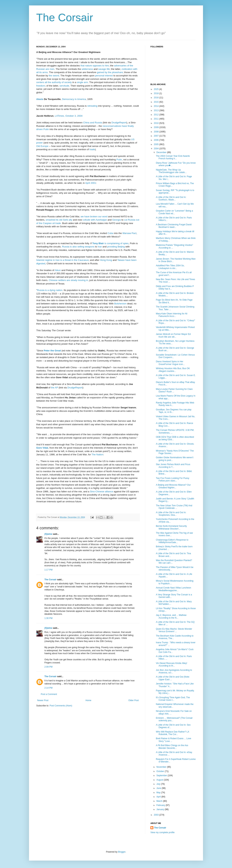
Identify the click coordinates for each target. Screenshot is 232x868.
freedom (41, 86)
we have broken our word (94, 217)
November (162, 767)
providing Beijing (116, 247)
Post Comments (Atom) (61, 706)
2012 (157, 115)
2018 (157, 93)
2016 (157, 98)
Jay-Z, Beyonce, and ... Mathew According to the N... (171, 616)
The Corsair (65, 18)
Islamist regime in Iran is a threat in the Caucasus (62, 260)
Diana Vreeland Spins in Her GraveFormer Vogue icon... (170, 363)
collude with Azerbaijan (95, 220)
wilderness (87, 69)
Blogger (122, 852)
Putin (119, 160)
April (159, 797)
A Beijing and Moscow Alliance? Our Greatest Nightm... (173, 486)
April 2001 (91, 183)
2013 (157, 110)
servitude (64, 86)
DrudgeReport (119, 123)
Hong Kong (106, 260)
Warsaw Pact (130, 233)
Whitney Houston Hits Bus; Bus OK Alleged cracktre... (173, 370)
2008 (157, 132)
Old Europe (42, 146)
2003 (157, 815)
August (160, 780)
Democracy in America (74, 99)
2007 (157, 136)
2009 (157, 127)
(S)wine (48, 534)
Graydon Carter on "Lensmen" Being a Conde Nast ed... (174, 212)
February (161, 805)
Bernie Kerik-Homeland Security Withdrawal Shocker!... (171, 527)
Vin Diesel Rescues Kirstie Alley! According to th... (172, 664)
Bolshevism (120, 304)
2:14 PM (48, 688)
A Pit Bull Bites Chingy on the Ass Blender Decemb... (172, 747)
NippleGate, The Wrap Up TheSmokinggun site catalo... (171, 171)
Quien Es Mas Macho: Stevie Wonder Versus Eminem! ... (174, 630)
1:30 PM (48, 618)
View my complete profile (162, 832)
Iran (100, 247)
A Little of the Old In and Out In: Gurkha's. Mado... (171, 198)
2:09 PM (48, 667)
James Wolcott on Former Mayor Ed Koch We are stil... (173, 335)
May (159, 793)
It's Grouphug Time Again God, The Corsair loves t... (173, 699)
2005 (157, 144)
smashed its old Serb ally (59, 220)
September (162, 775)
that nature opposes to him (95, 66)
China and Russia (93, 123)
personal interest (104, 76)
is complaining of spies (110, 243)
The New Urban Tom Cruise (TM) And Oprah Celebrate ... (174, 507)
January (161, 809)
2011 (157, 119)
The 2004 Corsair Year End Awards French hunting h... (173, 157)
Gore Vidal (42, 448)
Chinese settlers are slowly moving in (68, 280)
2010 (157, 123)
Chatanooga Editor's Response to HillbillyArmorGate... (172, 541)
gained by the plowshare (110, 72)
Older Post (133, 700)
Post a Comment (49, 694)
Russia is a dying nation (50, 290)
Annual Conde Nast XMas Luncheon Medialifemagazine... (173, 589)
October (161, 771)
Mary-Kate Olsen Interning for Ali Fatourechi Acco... (172, 315)
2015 (157, 102)
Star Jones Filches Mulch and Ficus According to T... (173, 466)
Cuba (110, 233)
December (162, 152)
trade (92, 149)
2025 (157, 89)
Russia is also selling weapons (78, 247)
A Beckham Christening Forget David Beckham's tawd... (174, 226)
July (159, 784)
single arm (82, 82)
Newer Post (43, 700)
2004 (157, 149)
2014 (157, 106)
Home (88, 700)
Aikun (58, 270)
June (159, 788)
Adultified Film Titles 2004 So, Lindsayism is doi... (170, 267)
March (160, 801)
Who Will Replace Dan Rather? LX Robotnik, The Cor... (173, 733)
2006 (157, 140)
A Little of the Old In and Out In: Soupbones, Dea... (171, 514)
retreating (92, 106)
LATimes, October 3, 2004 (69, 116)
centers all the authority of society (54, 82)
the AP (54, 388)
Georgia (116, 220)
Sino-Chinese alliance (101, 492)
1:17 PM (48, 570)
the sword (54, 76)
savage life (104, 69)
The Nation (97, 454)
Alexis (40, 99)
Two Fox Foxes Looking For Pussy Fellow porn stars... (173, 479)
